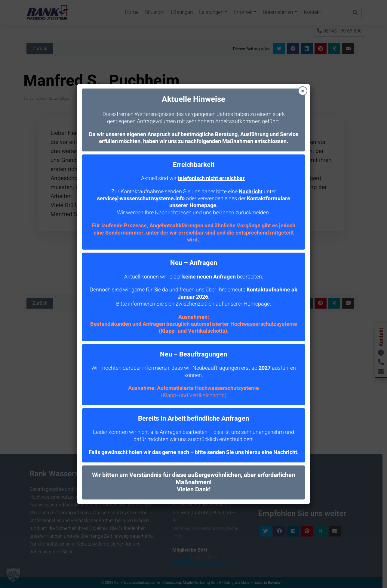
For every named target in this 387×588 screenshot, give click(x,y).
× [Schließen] (303, 91)
